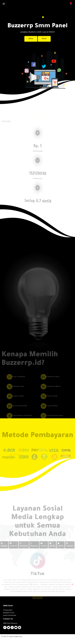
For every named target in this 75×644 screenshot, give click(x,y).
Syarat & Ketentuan (10, 616)
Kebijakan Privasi (9, 613)
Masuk (44, 39)
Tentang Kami (8, 610)
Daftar (31, 39)
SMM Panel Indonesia (10, 624)
